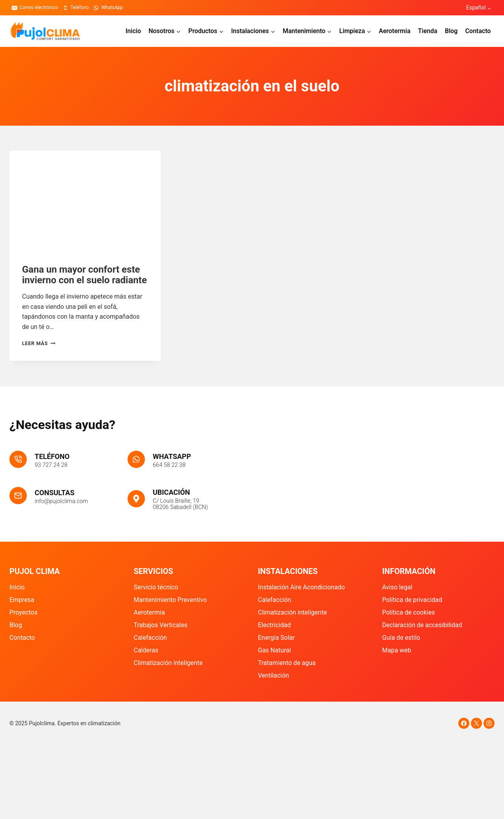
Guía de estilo (401, 638)
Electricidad (274, 625)
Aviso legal (397, 587)
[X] (476, 723)
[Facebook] (464, 723)
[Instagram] (489, 723)
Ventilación (273, 675)
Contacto (478, 31)
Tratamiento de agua (287, 663)
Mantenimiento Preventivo (170, 600)
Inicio (133, 31)
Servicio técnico (156, 587)
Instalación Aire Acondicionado (301, 587)
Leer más (39, 343)
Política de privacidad (412, 600)
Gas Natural (274, 650)
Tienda (427, 31)
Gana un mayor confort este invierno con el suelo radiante (84, 275)
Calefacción (150, 638)
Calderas (146, 650)
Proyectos (23, 612)
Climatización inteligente (168, 663)
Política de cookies (409, 612)
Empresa (22, 600)
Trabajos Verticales (161, 625)
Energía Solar (276, 638)
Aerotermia (395, 31)
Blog (451, 31)
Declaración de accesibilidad (422, 625)
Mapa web (397, 650)
